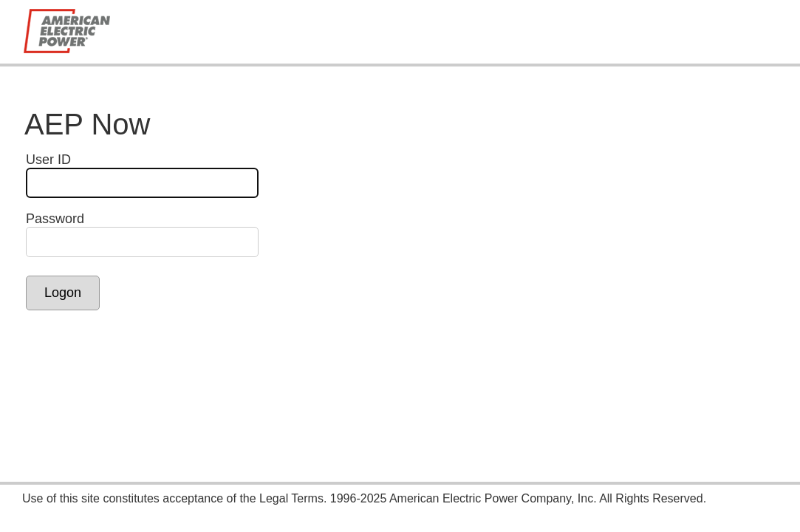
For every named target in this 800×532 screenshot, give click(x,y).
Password (55, 219)
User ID (48, 160)
